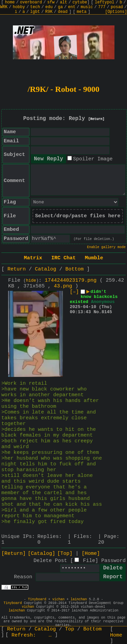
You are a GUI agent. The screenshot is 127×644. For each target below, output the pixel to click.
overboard (31, 2)
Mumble (94, 258)
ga (60, 7)
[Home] (91, 554)
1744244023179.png (71, 280)
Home (116, 635)
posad (117, 7)
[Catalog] (41, 554)
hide (31, 281)
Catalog (46, 269)
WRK (4, 7)
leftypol (105, 2)
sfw (51, 2)
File (89, 561)
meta (82, 12)
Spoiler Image (93, 159)
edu (49, 7)
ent (72, 7)
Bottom (75, 269)
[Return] (97, 119)
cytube (80, 2)
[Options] (116, 12)
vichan (58, 599)
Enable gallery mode (106, 247)
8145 (107, 312)
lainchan (79, 599)
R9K (49, 12)
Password (113, 561)
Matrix (33, 258)
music (87, 7)
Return (17, 269)
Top (70, 629)
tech (35, 7)
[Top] (65, 554)
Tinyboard (37, 599)
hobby (19, 7)
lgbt (35, 12)
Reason (23, 577)
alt (64, 2)
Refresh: (32, 635)
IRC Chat (63, 258)
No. (97, 312)
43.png (63, 286)
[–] (74, 292)
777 (102, 7)
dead (63, 12)
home (10, 2)
